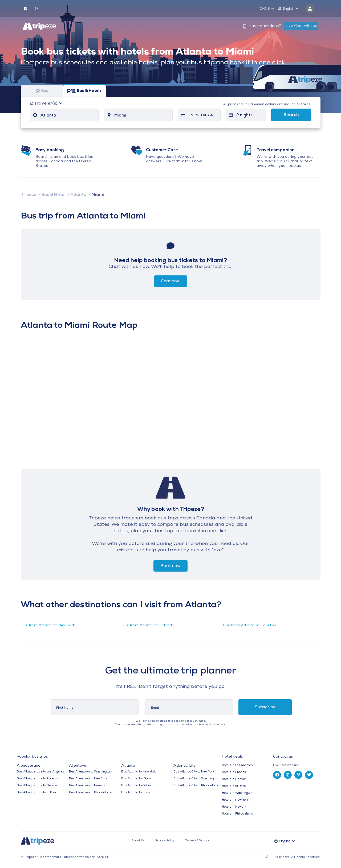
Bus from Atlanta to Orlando (148, 625)
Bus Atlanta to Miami (136, 779)
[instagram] (37, 8)
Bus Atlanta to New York (139, 772)
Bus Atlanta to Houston (138, 793)
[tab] (299, 765)
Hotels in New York (235, 800)
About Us (138, 841)
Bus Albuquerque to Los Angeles (40, 772)
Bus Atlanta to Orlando (138, 786)
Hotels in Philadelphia (238, 814)
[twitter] (309, 775)
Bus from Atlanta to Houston (249, 625)
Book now (170, 566)
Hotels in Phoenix (234, 772)
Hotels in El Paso (234, 786)
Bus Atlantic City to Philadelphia (196, 786)
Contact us (283, 757)
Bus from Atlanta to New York (48, 625)
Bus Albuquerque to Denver (37, 786)
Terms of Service (197, 841)
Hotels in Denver (234, 779)
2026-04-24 (201, 115)
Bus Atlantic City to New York (194, 772)
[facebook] (26, 8)
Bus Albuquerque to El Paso (37, 793)
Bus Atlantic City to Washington (196, 779)
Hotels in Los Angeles (237, 765)
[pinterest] (298, 775)
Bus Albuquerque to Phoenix (37, 779)
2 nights (244, 115)
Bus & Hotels (84, 91)
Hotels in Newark (234, 807)
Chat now (171, 281)
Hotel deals (232, 757)
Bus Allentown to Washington (90, 772)
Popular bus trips (32, 757)
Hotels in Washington (237, 793)
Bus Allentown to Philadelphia (91, 793)
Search (291, 115)
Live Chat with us (301, 26)
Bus (42, 91)
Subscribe (265, 707)
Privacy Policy (165, 841)
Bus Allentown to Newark (87, 786)
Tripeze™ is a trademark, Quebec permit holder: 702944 (64, 857)
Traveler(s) (44, 104)
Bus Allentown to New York (88, 779)
